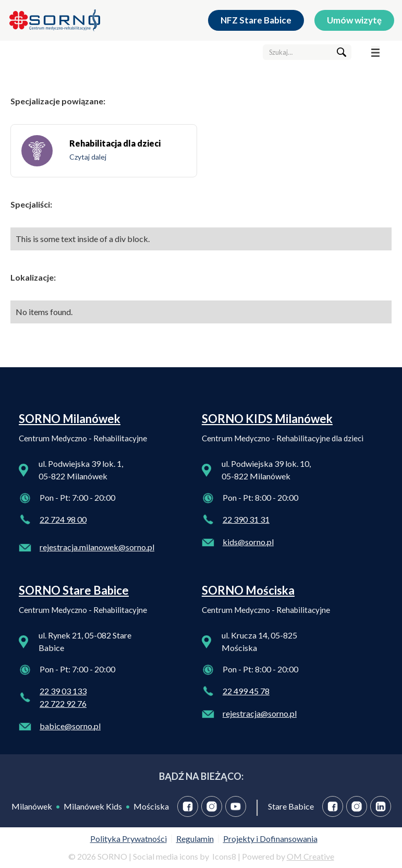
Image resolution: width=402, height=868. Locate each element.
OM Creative (310, 856)
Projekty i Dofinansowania (270, 839)
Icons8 (224, 856)
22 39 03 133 (63, 691)
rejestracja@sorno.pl (260, 713)
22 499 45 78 (246, 691)
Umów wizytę (354, 20)
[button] (375, 52)
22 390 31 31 (246, 519)
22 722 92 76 (63, 703)
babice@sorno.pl (70, 726)
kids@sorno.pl (248, 542)
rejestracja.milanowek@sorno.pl (97, 547)
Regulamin (195, 839)
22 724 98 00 (63, 519)
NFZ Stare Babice (256, 20)
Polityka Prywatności (129, 839)
